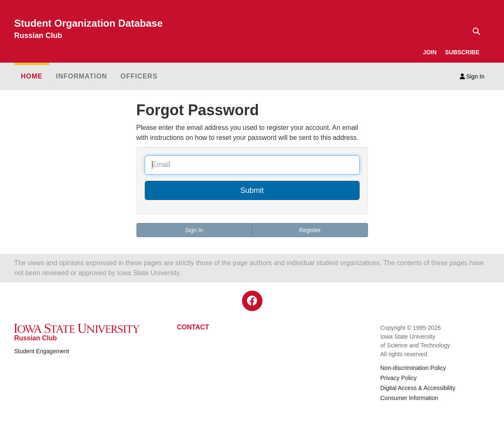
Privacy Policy (399, 378)
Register (310, 230)
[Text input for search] (474, 31)
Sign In (472, 76)
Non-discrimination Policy (413, 368)
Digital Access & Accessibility (418, 388)
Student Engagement (42, 351)
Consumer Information (409, 398)
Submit (252, 190)
